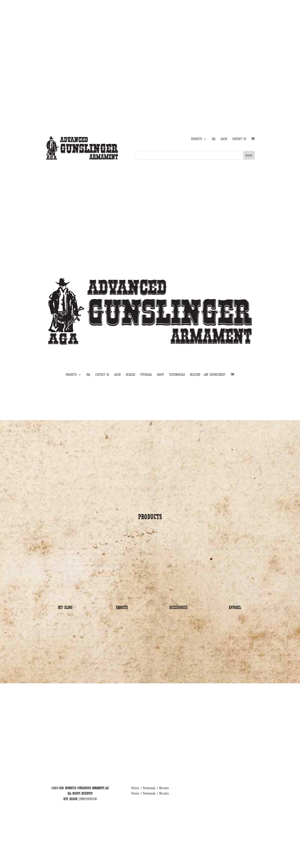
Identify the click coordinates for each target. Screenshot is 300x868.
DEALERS (235, 46)
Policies (135, 788)
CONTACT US (239, 139)
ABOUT (205, 46)
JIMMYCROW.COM (88, 799)
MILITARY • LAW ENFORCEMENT (208, 375)
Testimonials (149, 788)
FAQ (214, 139)
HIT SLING (65, 607)
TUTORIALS (219, 46)
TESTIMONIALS (177, 375)
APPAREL (235, 607)
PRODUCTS (196, 139)
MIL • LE (250, 46)
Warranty (164, 788)
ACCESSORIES (178, 607)
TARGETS (122, 607)
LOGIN (224, 139)
